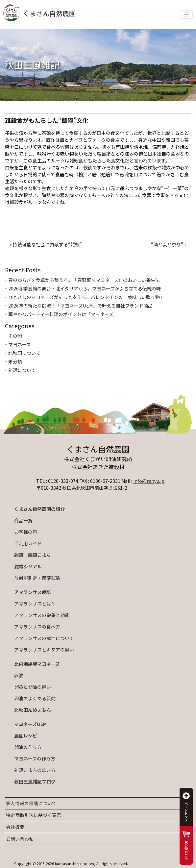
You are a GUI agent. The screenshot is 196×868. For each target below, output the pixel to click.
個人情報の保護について (31, 803)
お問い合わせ (20, 839)
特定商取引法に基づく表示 (34, 815)
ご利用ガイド (28, 543)
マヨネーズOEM (30, 724)
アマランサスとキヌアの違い (44, 650)
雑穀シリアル (28, 566)
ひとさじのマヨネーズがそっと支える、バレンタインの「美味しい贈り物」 (86, 297)
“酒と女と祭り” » (169, 244)
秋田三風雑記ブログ (35, 781)
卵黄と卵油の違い (33, 687)
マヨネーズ (20, 344)
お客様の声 (26, 532)
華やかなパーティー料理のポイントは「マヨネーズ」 (63, 314)
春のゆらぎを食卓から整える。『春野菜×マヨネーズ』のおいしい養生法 (84, 280)
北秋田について (24, 353)
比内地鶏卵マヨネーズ (37, 664)
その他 (15, 336)
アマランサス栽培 (33, 592)
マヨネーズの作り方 (35, 758)
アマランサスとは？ (35, 604)
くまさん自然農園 (39, 13)
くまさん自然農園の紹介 (39, 509)
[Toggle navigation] (187, 14)
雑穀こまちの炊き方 (35, 770)
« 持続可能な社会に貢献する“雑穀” (46, 244)
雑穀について (22, 370)
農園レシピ (26, 735)
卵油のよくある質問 (35, 698)
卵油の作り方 (28, 747)
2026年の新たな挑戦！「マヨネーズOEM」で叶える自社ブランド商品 (80, 306)
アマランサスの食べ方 (37, 627)
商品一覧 (23, 520)
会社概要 (15, 827)
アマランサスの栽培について (44, 638)
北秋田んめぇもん (33, 710)
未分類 (15, 361)
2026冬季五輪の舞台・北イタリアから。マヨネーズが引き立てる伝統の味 (85, 288)
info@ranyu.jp (149, 481)
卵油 (19, 675)
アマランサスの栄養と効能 (42, 615)
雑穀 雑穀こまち (33, 555)
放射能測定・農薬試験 (37, 578)
